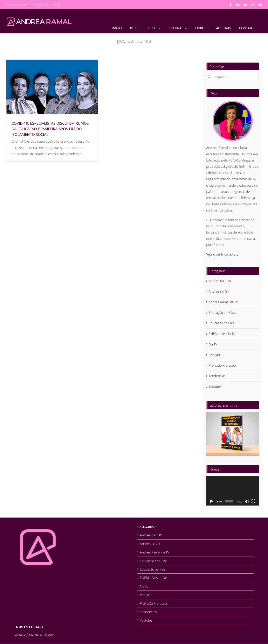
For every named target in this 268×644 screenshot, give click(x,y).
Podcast (214, 355)
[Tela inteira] (253, 501)
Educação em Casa (222, 313)
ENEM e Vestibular (222, 334)
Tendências (217, 376)
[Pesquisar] (209, 77)
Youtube (215, 387)
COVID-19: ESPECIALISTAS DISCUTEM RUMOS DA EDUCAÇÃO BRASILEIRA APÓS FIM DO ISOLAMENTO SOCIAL (50, 129)
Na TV (213, 344)
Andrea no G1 (219, 291)
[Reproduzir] (212, 501)
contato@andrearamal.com (46, 4)
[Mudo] (247, 501)
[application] (232, 491)
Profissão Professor (222, 365)
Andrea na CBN (220, 281)
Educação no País (221, 323)
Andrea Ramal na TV (223, 302)
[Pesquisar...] (232, 77)
